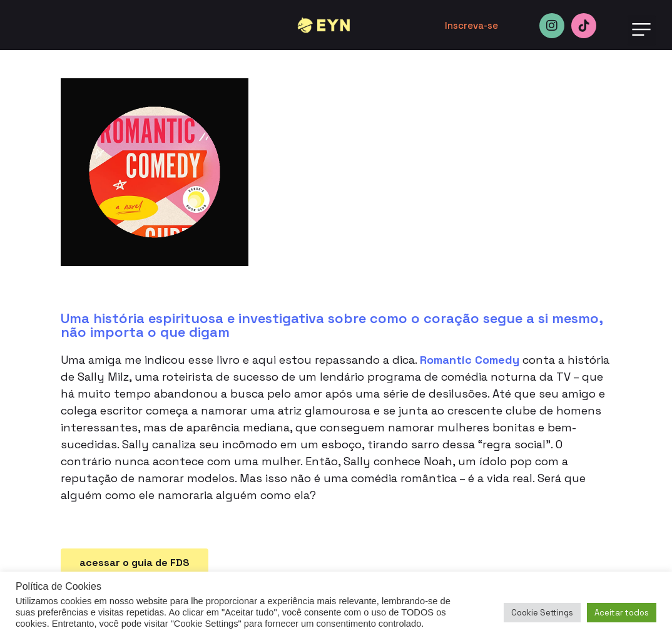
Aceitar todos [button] (622, 613)
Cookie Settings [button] (542, 613)
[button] (642, 30)
